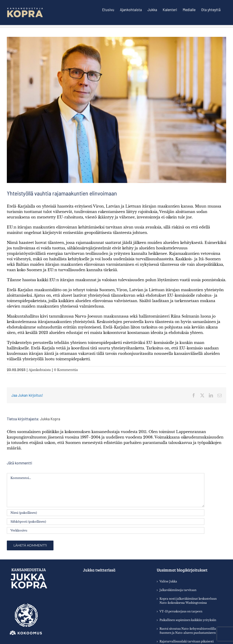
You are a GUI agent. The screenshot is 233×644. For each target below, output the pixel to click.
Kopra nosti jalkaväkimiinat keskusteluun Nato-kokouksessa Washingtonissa (188, 601)
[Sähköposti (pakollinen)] (106, 522)
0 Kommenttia (66, 370)
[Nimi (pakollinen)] (106, 513)
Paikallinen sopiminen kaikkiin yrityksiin (188, 620)
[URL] (106, 530)
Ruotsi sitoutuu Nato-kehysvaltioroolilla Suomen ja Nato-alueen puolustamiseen (188, 631)
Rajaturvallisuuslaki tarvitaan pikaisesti (187, 641)
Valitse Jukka (168, 581)
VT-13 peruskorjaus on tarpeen (181, 611)
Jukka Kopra (50, 419)
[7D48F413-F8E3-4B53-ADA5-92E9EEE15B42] (116, 110)
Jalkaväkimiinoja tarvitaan (178, 590)
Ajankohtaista (40, 370)
